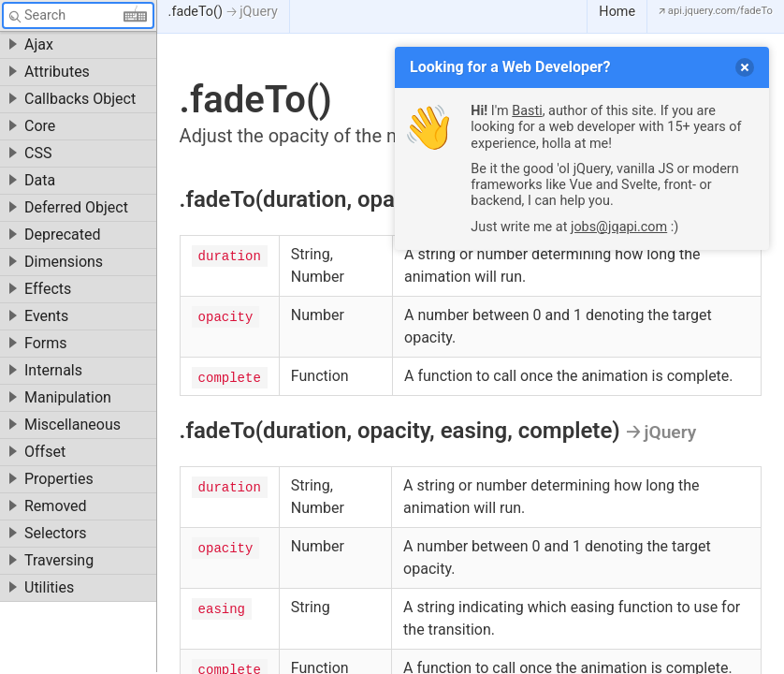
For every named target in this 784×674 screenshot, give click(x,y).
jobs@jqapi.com (619, 227)
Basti (527, 111)
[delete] (745, 67)
